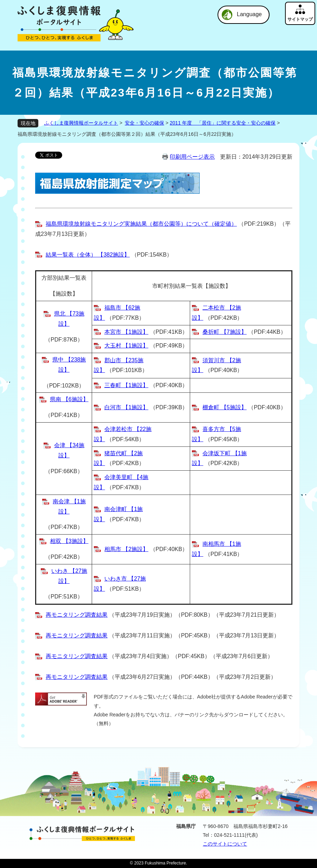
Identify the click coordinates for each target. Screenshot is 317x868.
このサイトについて (225, 844)
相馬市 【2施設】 (126, 549)
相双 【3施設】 (69, 541)
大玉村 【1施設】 (126, 346)
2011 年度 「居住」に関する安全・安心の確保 (223, 123)
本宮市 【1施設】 (126, 332)
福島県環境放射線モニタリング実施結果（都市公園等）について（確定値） (141, 224)
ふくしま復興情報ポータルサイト (81, 123)
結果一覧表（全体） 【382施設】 (88, 255)
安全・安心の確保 (144, 123)
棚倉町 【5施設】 (224, 407)
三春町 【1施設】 (126, 385)
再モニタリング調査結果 (77, 615)
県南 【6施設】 (69, 399)
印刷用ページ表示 (192, 157)
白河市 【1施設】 (126, 407)
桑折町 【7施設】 (224, 332)
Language (249, 14)
